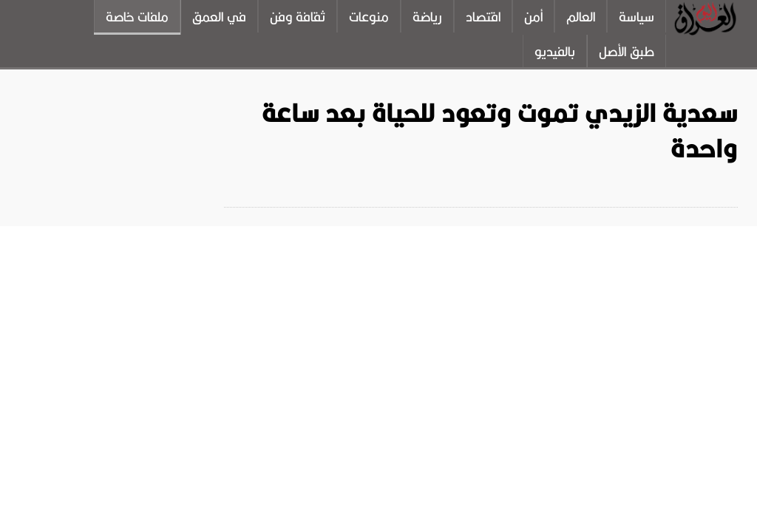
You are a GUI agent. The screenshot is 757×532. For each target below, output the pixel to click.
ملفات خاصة (137, 17)
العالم (581, 17)
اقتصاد (483, 17)
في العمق (219, 17)
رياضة (427, 17)
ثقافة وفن (298, 17)
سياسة (637, 17)
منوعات (369, 17)
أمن (533, 17)
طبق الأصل (627, 52)
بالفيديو (555, 52)
